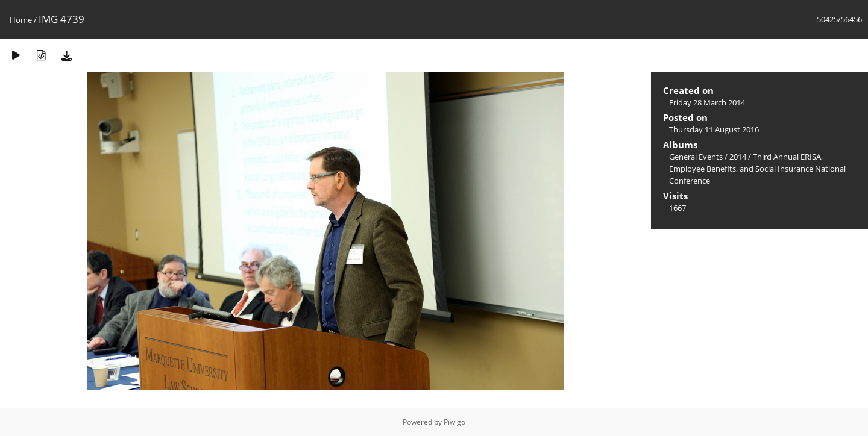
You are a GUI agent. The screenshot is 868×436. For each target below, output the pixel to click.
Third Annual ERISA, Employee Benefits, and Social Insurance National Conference (757, 169)
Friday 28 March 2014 (707, 102)
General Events (696, 157)
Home (21, 20)
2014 (738, 157)
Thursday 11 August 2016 (714, 129)
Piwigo (454, 422)
